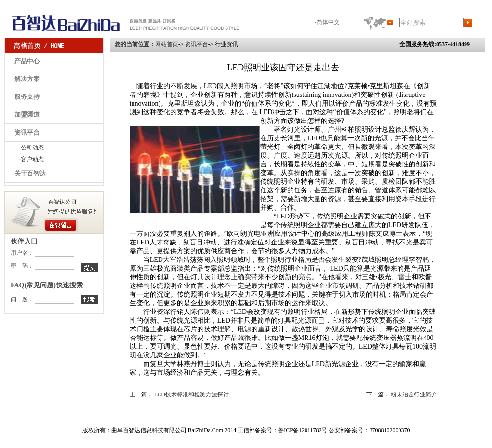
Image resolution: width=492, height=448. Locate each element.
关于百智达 (30, 173)
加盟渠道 (27, 115)
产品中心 (27, 61)
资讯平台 (27, 132)
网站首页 (167, 44)
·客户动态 (32, 159)
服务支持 (27, 97)
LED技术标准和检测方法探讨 (192, 394)
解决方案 (27, 79)
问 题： (22, 299)
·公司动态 (32, 148)
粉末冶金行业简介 (414, 394)
